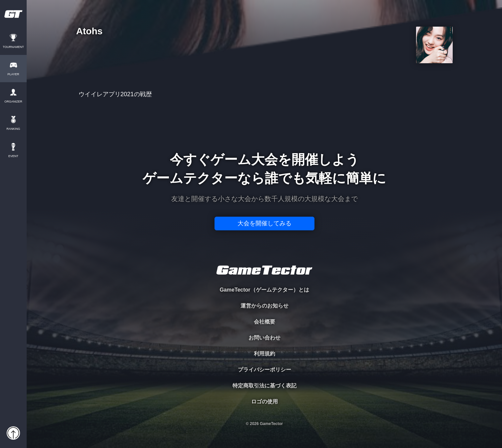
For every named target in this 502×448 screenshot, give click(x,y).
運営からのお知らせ (264, 306)
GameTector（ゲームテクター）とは (264, 290)
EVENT (13, 156)
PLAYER (13, 74)
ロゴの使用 (264, 402)
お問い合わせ (264, 338)
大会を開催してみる (264, 223)
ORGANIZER (13, 102)
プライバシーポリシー (264, 370)
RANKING (13, 129)
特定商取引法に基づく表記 (264, 386)
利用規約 (264, 354)
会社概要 (264, 322)
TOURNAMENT (13, 47)
